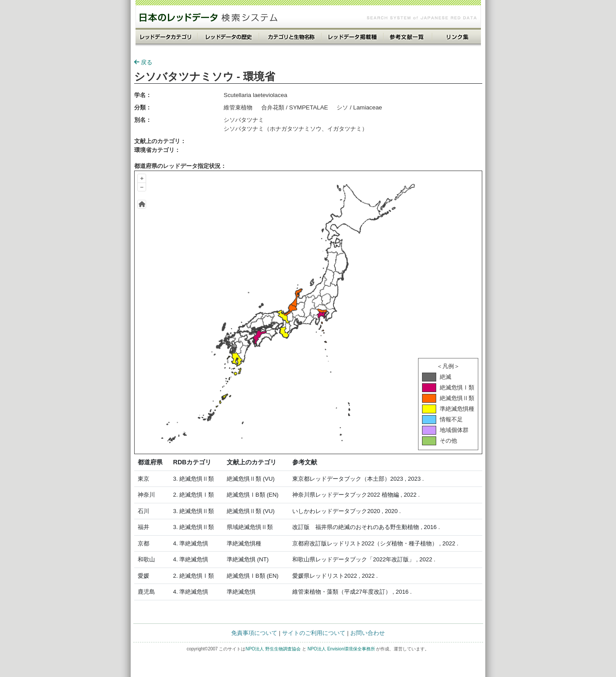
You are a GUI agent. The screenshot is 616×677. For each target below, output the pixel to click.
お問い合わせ (368, 633)
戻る (143, 62)
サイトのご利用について (314, 633)
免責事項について (254, 633)
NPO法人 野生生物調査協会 (273, 649)
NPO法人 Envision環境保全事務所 (341, 649)
